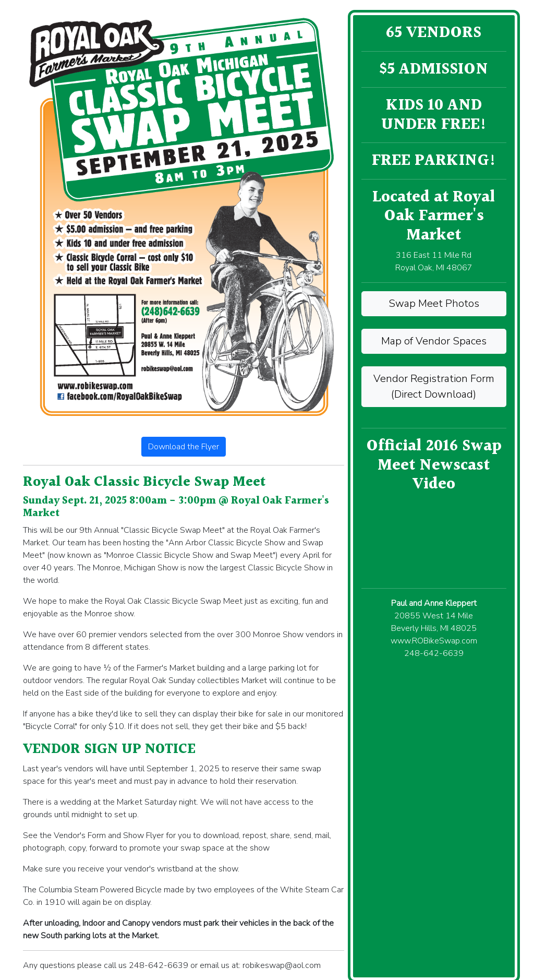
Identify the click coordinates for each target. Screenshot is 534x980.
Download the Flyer (184, 447)
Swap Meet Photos (434, 303)
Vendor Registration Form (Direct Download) (434, 386)
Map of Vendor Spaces (434, 341)
